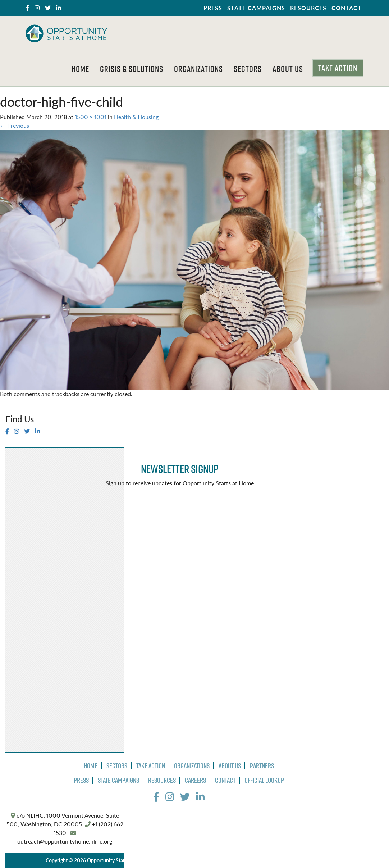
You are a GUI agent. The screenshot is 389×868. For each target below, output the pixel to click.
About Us (288, 69)
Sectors (248, 69)
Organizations (198, 69)
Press (213, 8)
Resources (308, 8)
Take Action (338, 68)
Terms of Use (206, 860)
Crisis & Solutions (132, 69)
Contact (347, 8)
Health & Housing (136, 117)
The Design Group (294, 860)
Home (80, 69)
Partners (262, 766)
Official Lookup (264, 780)
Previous (15, 125)
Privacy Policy (170, 860)
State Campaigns (256, 8)
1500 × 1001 (91, 117)
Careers (195, 780)
